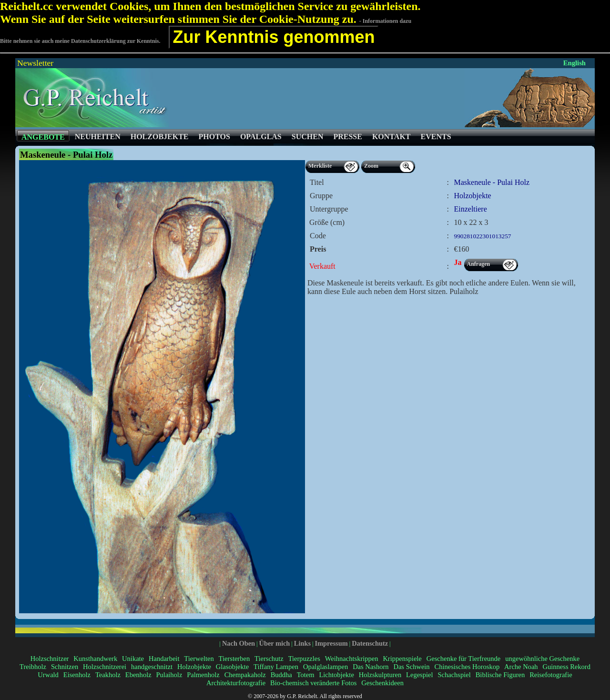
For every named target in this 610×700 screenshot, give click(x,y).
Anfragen (479, 264)
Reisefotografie (551, 675)
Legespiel (419, 675)
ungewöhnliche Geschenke (542, 659)
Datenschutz (370, 643)
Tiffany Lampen (276, 667)
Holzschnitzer (50, 659)
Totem (306, 675)
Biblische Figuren (500, 675)
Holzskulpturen (380, 675)
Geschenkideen (382, 683)
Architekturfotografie (236, 683)
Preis (318, 249)
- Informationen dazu (385, 21)
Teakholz (108, 675)
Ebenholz (138, 675)
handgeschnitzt (152, 667)
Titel (317, 182)
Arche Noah (521, 667)
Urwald (48, 675)
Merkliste (320, 166)
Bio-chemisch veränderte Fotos (313, 683)
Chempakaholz (245, 675)
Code (318, 236)
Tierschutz (269, 659)
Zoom (371, 166)
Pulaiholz (169, 675)
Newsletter (35, 63)
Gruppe (321, 196)
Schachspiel (454, 675)
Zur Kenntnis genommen (274, 37)
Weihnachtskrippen (352, 659)
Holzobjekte (194, 667)
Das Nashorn (371, 667)
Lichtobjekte (336, 675)
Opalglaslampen (325, 667)
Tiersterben (234, 659)
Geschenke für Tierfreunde (464, 659)
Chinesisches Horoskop (467, 667)
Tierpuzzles (304, 659)
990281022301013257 (483, 236)
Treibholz (33, 667)
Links (302, 643)
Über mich (274, 643)
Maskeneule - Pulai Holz (492, 182)
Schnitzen (65, 667)
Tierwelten (199, 659)
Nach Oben (239, 643)
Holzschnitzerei (105, 667)
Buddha (281, 675)
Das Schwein (411, 667)
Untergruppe (329, 209)
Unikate (133, 659)
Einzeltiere (471, 209)
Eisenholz (77, 675)
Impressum (331, 643)
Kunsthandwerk (95, 659)
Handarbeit (164, 659)
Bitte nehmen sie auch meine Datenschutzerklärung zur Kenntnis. (80, 41)
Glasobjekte (232, 667)
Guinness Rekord (567, 667)
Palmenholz (203, 675)
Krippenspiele (402, 659)
